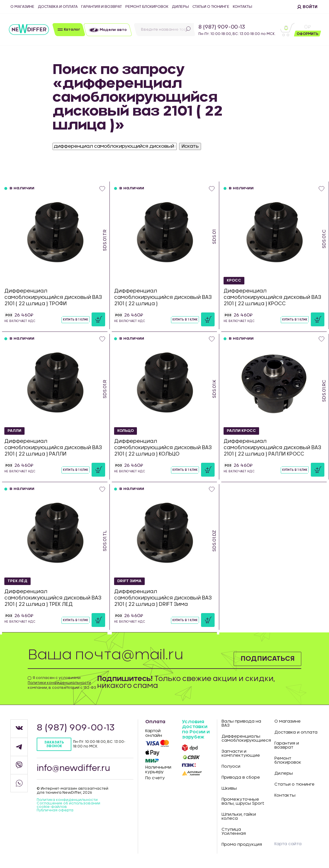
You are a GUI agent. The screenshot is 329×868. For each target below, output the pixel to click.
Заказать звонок (54, 744)
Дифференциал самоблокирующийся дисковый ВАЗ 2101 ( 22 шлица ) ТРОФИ (53, 297)
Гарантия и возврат (102, 7)
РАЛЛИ (15, 431)
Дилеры (180, 7)
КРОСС (234, 280)
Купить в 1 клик (76, 320)
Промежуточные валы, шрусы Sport (243, 802)
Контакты (242, 7)
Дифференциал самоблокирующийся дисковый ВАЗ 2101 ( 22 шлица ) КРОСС (272, 297)
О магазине (22, 7)
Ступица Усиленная (234, 832)
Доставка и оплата (58, 7)
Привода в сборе (241, 778)
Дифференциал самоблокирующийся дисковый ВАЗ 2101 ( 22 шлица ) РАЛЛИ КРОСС (272, 448)
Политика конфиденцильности (67, 800)
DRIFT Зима (130, 581)
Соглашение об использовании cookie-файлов (68, 805)
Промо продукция (242, 845)
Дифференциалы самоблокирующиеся (244, 739)
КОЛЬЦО (126, 431)
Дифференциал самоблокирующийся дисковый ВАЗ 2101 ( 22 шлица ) (163, 297)
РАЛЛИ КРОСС (242, 431)
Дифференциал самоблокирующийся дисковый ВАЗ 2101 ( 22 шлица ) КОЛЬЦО (163, 448)
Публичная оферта (55, 810)
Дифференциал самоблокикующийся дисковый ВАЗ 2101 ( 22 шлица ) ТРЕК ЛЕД (53, 598)
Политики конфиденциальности (59, 683)
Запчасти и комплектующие (241, 754)
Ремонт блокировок (147, 7)
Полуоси (231, 767)
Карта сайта (288, 844)
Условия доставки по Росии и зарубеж (196, 729)
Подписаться (267, 658)
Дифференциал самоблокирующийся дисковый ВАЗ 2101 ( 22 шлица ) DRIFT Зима (163, 598)
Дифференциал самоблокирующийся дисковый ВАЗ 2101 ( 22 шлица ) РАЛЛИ (53, 448)
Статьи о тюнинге (211, 7)
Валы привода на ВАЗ (241, 723)
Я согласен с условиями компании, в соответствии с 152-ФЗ (62, 683)
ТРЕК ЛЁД (18, 581)
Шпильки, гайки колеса (239, 817)
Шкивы (229, 789)
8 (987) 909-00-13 (222, 27)
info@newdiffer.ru (74, 769)
